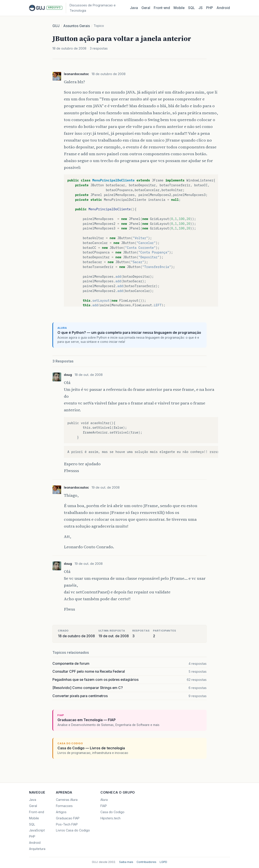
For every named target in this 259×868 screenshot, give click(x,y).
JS (201, 8)
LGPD (163, 862)
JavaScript (37, 830)
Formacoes (64, 806)
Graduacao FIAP (68, 818)
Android (223, 8)
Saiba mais (126, 862)
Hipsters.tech (110, 818)
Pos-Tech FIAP (67, 824)
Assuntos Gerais (77, 26)
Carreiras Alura (67, 800)
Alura (104, 800)
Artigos (61, 812)
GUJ (56, 26)
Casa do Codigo (112, 812)
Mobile (179, 8)
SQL (191, 8)
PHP (210, 8)
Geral (146, 8)
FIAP (104, 806)
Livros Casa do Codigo (73, 830)
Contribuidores (146, 862)
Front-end (37, 812)
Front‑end (162, 8)
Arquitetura (37, 849)
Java (134, 8)
